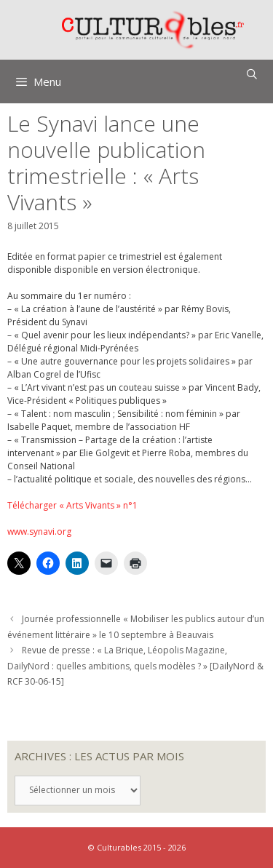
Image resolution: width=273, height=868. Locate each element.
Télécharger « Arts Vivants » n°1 (72, 505)
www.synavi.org (39, 531)
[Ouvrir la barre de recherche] (252, 74)
